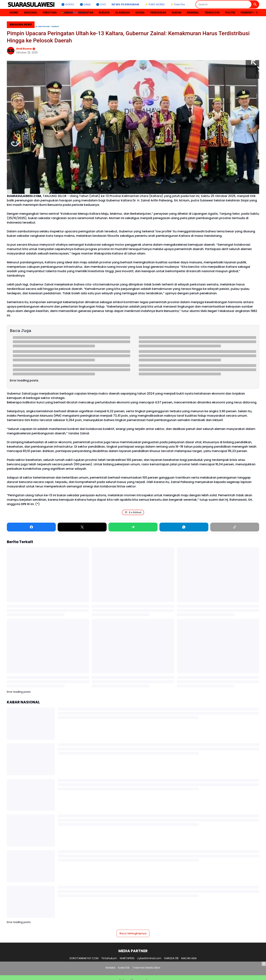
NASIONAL (31, 13)
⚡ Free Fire (178, 4)
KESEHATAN (86, 13)
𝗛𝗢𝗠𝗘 (14, 13)
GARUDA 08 (171, 958)
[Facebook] (31, 527)
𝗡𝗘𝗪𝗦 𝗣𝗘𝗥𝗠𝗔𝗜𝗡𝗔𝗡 (125, 4)
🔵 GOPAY (68, 4)
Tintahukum (109, 958)
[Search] (224, 4)
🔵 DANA (85, 4)
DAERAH (68, 13)
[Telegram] (133, 527)
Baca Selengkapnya (133, 933)
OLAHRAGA (122, 13)
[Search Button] (255, 4)
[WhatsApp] (184, 527)
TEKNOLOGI (212, 13)
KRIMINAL (193, 13)
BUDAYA (104, 13)
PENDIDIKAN (158, 13)
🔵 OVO (101, 4)
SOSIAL (140, 13)
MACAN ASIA (189, 958)
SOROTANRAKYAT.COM (84, 958)
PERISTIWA (50, 13)
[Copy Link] (235, 527)
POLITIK (230, 13)
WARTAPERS (127, 958)
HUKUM (176, 13)
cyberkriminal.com (149, 958)
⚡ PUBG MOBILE (155, 4)
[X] (82, 527)
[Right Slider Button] (255, 13)
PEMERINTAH (249, 13)
